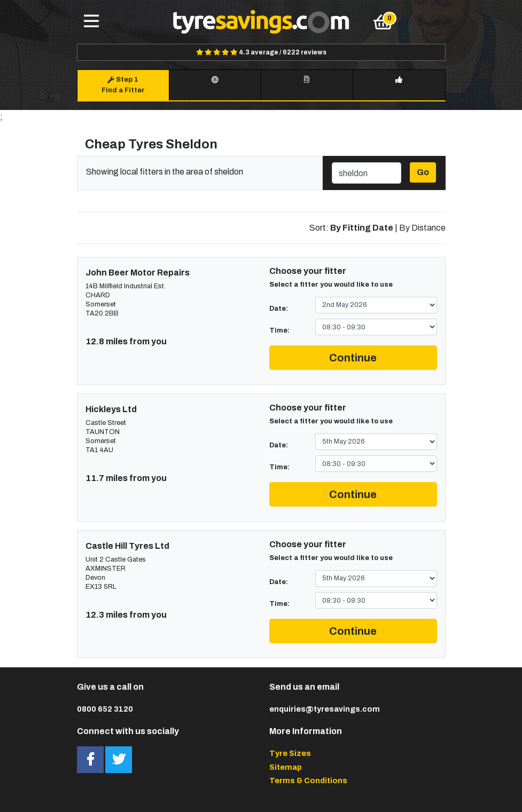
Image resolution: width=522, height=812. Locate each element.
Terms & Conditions (308, 781)
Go (423, 172)
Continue (353, 358)
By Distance (422, 228)
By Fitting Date (362, 228)
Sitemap (286, 767)
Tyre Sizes (290, 753)
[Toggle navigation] (91, 22)
